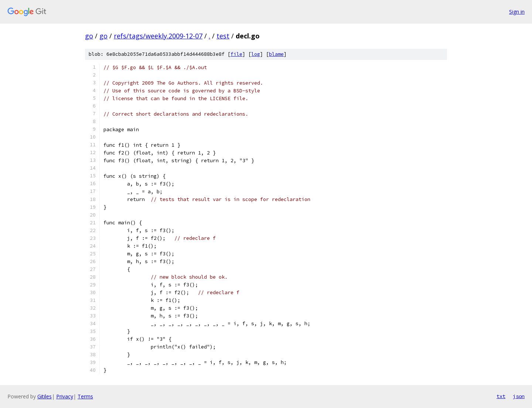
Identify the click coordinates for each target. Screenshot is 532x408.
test (223, 36)
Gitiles (45, 396)
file (236, 54)
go (89, 36)
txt (501, 396)
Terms (85, 396)
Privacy (65, 396)
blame (276, 54)
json (519, 396)
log (256, 54)
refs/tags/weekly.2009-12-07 (158, 36)
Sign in (517, 12)
